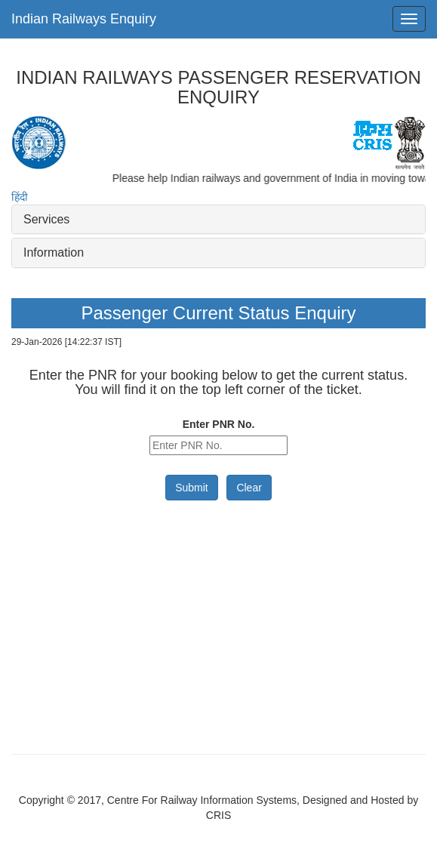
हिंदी (20, 197)
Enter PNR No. (219, 424)
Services (46, 219)
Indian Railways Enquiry (84, 19)
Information (54, 252)
